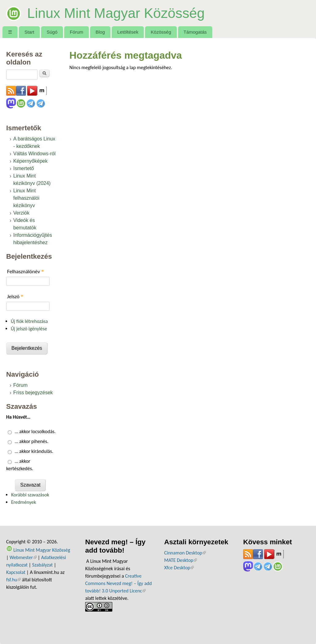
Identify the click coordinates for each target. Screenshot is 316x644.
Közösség (161, 32)
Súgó (52, 32)
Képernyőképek (30, 161)
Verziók (21, 213)
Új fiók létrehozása (29, 321)
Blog (100, 32)
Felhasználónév (25, 272)
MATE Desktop (181, 560)
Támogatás (195, 32)
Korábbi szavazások (30, 495)
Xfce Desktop (179, 568)
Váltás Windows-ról (34, 154)
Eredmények (24, 502)
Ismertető (24, 168)
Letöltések (128, 32)
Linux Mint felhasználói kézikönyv (26, 198)
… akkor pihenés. (32, 441)
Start (29, 32)
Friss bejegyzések (33, 393)
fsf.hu (13, 580)
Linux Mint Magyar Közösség (116, 13)
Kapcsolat (16, 572)
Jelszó (15, 297)
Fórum (76, 32)
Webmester (23, 557)
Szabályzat (42, 565)
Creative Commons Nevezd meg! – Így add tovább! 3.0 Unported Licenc (118, 583)
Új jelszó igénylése (29, 329)
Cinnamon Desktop (185, 553)
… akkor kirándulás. (34, 451)
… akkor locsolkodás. (35, 431)
